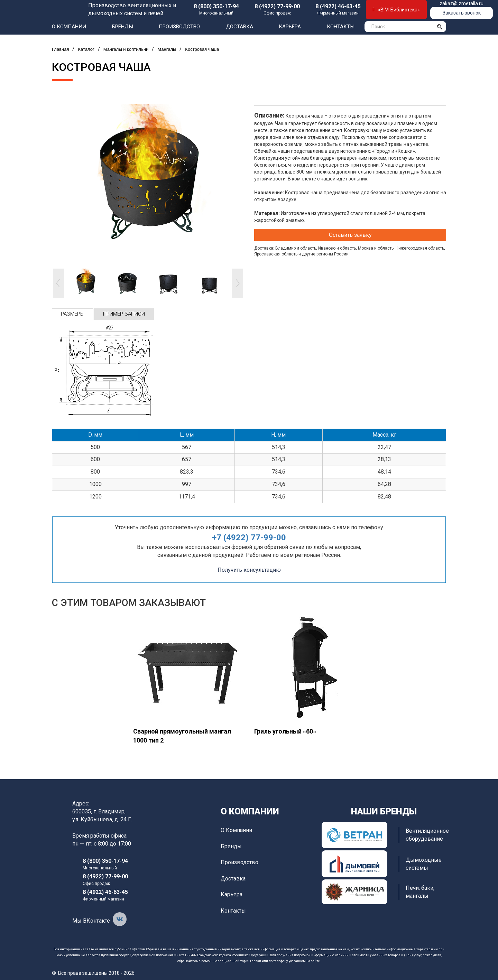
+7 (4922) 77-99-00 (249, 538)
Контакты (341, 27)
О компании (69, 27)
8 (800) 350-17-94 (216, 6)
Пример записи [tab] (124, 314)
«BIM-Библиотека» (396, 10)
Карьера (290, 27)
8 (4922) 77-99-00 (277, 6)
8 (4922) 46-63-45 (338, 6)
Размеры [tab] (73, 314)
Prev (58, 283)
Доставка (239, 27)
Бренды (123, 27)
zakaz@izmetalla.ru (462, 3)
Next (238, 283)
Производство (179, 27)
